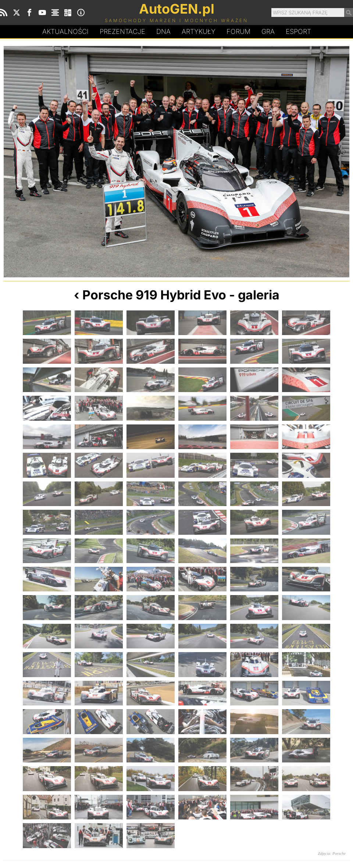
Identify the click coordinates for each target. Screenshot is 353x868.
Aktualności (65, 31)
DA (163, 32)
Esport (298, 31)
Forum (238, 31)
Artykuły (199, 31)
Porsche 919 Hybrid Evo (154, 295)
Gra (268, 31)
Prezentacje (122, 31)
